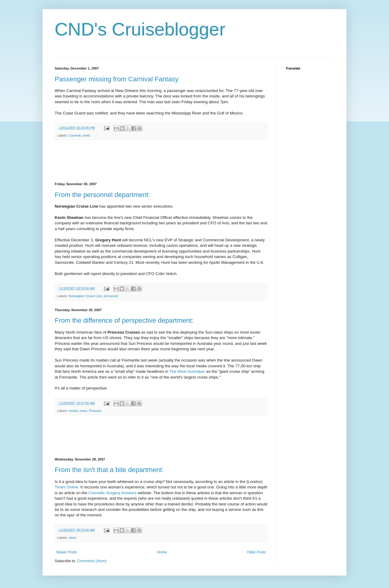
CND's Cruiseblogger (140, 29)
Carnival (75, 135)
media (73, 411)
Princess (95, 411)
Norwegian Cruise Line (85, 296)
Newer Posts (67, 552)
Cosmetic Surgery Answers (112, 493)
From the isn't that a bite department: (109, 470)
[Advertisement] (165, 161)
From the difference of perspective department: (124, 320)
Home (162, 552)
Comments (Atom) (92, 561)
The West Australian (187, 371)
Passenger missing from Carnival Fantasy (117, 79)
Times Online (66, 487)
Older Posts (256, 552)
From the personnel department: (102, 195)
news (86, 135)
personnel (111, 296)
